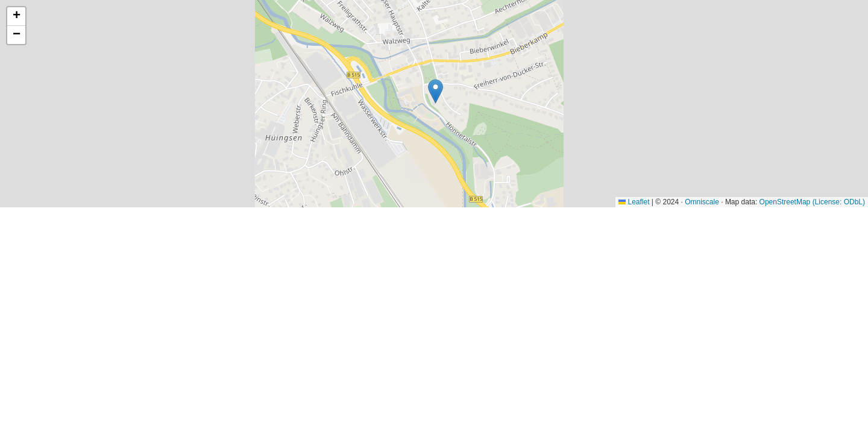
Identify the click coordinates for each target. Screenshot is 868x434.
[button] (436, 91)
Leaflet (634, 202)
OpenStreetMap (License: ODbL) (812, 202)
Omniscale (702, 202)
